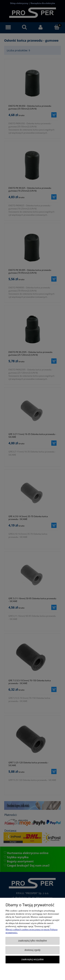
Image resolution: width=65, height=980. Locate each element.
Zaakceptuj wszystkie (32, 959)
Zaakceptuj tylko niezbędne (33, 941)
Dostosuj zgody (32, 950)
